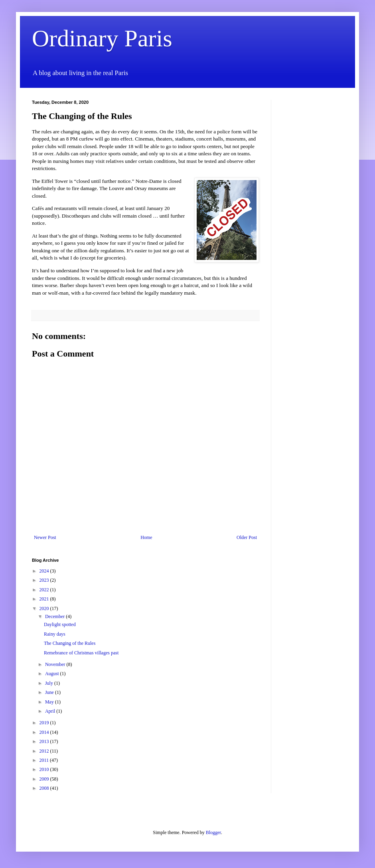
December (55, 616)
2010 (45, 769)
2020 (45, 608)
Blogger (213, 832)
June (50, 692)
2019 (45, 723)
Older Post (247, 537)
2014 (45, 732)
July (50, 683)
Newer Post (45, 537)
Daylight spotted (60, 624)
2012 (45, 751)
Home (146, 537)
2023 (45, 580)
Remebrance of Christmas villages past (81, 653)
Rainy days (55, 634)
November (56, 664)
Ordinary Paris (102, 38)
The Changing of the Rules (70, 643)
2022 (45, 590)
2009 (45, 779)
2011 (45, 760)
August (53, 674)
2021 (45, 599)
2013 (45, 741)
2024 (45, 571)
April (51, 711)
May (50, 702)
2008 (45, 788)
